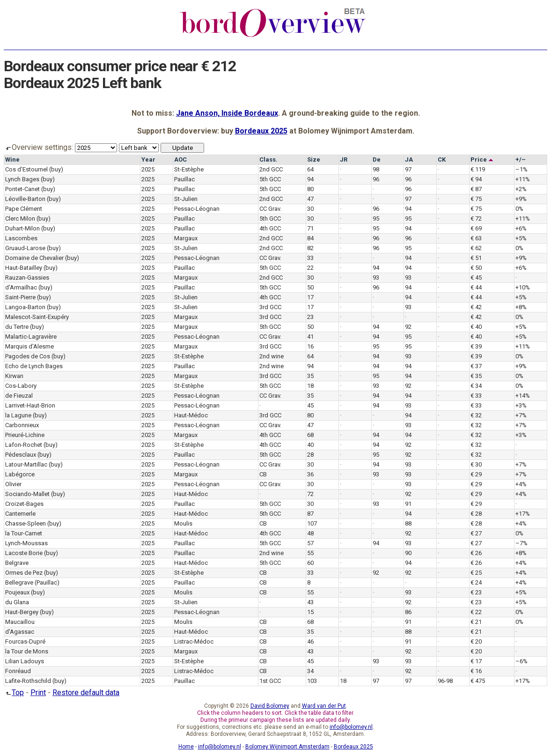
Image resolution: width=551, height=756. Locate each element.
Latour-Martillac (26, 464)
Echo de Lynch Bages (34, 366)
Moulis (183, 523)
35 (310, 376)
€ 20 (476, 641)
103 (312, 681)
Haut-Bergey (22, 612)
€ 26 (476, 553)
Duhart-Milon (22, 228)
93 (376, 278)
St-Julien (186, 199)
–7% (522, 543)
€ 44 (476, 287)
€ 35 (476, 376)
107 (312, 523)
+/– (521, 159)
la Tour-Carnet (24, 533)
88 (408, 523)
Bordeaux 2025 (261, 131)
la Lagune (18, 415)
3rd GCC (270, 307)
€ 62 (476, 248)
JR (344, 159)
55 (310, 553)
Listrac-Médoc (194, 641)
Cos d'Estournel (26, 169)
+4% (521, 484)
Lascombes (21, 238)
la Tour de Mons (27, 651)
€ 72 (476, 219)
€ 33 (476, 396)
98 (376, 169)
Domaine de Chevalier (34, 258)
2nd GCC (271, 169)
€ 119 (478, 169)
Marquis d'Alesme (29, 346)
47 (310, 199)
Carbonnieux (22, 425)
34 (310, 671)
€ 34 (476, 386)
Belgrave (17, 563)
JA (409, 159)
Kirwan (14, 376)
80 (310, 189)
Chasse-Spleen (26, 523)
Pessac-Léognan (197, 209)
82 (310, 248)
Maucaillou (20, 622)
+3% (521, 405)
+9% (521, 199)
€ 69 (476, 228)
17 (310, 297)
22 (310, 268)
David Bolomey (270, 706)
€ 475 (478, 681)
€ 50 (476, 268)
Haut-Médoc (191, 415)
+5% (521, 238)
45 (310, 405)
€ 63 (476, 238)
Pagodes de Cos (28, 356)
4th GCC (270, 228)
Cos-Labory (21, 386)
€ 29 (476, 474)
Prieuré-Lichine (25, 435)
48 (310, 533)
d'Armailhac (21, 287)
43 (310, 602)
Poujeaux (17, 592)
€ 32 (476, 415)
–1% (522, 169)
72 (310, 494)
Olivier (13, 484)
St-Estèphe (189, 169)
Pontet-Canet (22, 189)
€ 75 (476, 199)
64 (310, 169)
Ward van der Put (324, 706)
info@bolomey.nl (351, 727)
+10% (523, 287)
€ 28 (476, 514)
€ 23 (476, 592)
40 (310, 445)
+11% (523, 179)
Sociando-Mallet (27, 494)
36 (310, 474)
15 (310, 612)
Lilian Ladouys (25, 661)
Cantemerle (20, 514)
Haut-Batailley (24, 268)
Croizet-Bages (24, 504)
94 (310, 179)
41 (310, 337)
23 (310, 317)
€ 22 (476, 612)
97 (408, 169)
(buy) (56, 169)
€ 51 (476, 258)
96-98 (445, 681)
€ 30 (476, 464)
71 (310, 228)
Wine (12, 159)
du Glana (17, 602)
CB (263, 474)
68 (310, 435)
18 (310, 386)
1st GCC (270, 681)
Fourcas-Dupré (25, 641)
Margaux (186, 238)
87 (310, 514)
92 (408, 327)
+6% (521, 228)
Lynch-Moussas (26, 543)
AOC (180, 159)
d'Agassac (20, 632)
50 (310, 287)
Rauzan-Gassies (27, 278)
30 (310, 209)
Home (186, 747)
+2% (521, 189)
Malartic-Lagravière (31, 337)
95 (376, 219)
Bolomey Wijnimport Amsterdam (287, 747)
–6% (522, 661)
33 (310, 258)
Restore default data (86, 693)
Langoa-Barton (25, 307)
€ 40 (476, 327)
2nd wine (272, 356)
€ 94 (476, 179)
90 (408, 553)
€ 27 (476, 533)
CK (442, 159)
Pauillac (184, 179)
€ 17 (476, 661)
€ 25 (476, 573)
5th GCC (270, 179)
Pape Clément (24, 209)
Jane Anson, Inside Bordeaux (227, 113)
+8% (521, 307)
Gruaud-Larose (25, 248)
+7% (521, 415)
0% (519, 209)
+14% (523, 396)
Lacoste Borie (24, 553)
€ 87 (476, 189)
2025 (148, 169)
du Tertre (17, 327)
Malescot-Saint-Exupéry (37, 317)
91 (408, 504)
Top (14, 693)
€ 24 (476, 582)
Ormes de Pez (24, 573)
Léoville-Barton (25, 199)
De (377, 159)
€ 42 (476, 307)
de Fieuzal (19, 396)
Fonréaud (18, 671)
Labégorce (20, 474)
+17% (523, 514)
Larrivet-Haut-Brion (30, 405)
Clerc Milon (20, 219)
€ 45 (476, 278)
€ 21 (476, 622)
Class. (268, 159)
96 (376, 179)
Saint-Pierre (20, 297)
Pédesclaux (21, 455)
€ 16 (476, 671)
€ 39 (476, 346)
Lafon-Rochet (24, 445)
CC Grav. (270, 209)
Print (38, 693)
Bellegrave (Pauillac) (32, 582)
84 (310, 238)
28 (310, 455)
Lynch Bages (22, 179)
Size (314, 159)
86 (408, 612)
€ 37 (476, 366)
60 (310, 563)
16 (310, 346)
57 (310, 543)
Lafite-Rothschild (28, 681)
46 (310, 641)
